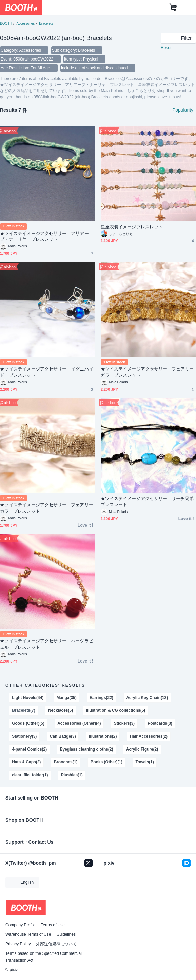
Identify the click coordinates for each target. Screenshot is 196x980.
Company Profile (20, 925)
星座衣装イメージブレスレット (132, 227)
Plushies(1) (72, 775)
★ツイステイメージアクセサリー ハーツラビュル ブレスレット (47, 644)
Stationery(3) (24, 736)
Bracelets (46, 24)
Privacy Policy (18, 944)
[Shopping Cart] (173, 7)
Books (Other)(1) (106, 762)
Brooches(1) (66, 762)
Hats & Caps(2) (26, 762)
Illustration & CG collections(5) (115, 710)
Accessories (25, 24)
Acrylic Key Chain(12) (147, 698)
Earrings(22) (101, 698)
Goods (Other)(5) (28, 723)
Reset (166, 48)
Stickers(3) (124, 723)
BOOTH (6, 24)
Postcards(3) (160, 723)
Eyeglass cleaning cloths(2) (87, 749)
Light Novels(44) (28, 698)
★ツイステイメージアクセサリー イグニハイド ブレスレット (47, 372)
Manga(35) (67, 698)
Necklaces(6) (61, 710)
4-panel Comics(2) (29, 749)
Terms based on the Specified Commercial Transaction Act (44, 957)
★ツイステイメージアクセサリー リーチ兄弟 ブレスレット (148, 502)
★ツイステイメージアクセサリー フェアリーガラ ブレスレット (147, 372)
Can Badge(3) (63, 736)
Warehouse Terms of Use (28, 934)
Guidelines (66, 934)
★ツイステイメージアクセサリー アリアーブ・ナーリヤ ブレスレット (44, 236)
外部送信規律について (56, 944)
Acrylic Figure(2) (142, 749)
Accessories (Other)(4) (79, 723)
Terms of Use (53, 925)
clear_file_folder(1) (30, 775)
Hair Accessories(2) (149, 736)
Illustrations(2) (103, 736)
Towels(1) (144, 762)
